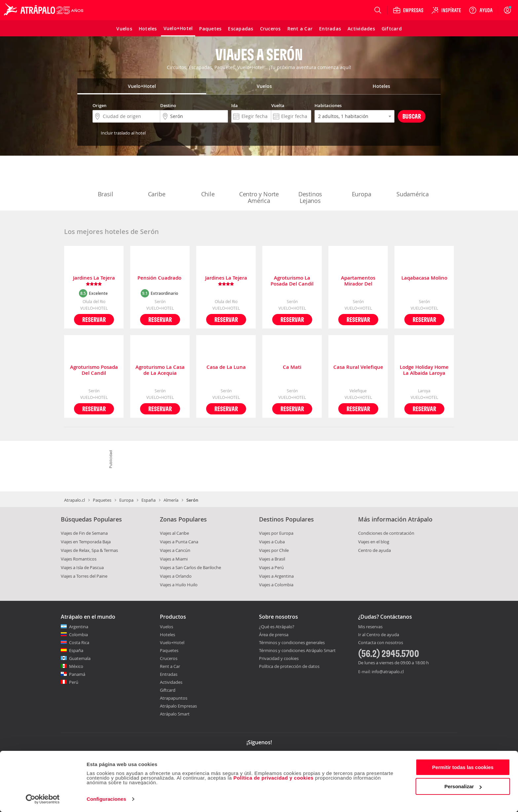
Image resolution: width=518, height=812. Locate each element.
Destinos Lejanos (310, 184)
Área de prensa (274, 635)
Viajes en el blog (374, 542)
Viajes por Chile (274, 550)
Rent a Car (170, 666)
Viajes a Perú (271, 567)
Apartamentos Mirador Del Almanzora (358, 281)
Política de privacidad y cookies (273, 778)
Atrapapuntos (174, 698)
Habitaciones (328, 105)
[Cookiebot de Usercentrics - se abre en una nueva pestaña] (43, 799)
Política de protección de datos (289, 666)
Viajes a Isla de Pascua (82, 567)
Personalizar (463, 786)
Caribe (157, 180)
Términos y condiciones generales (292, 642)
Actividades (171, 682)
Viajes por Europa (276, 533)
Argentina (79, 627)
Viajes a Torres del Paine (84, 576)
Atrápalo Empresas (178, 706)
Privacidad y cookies (279, 658)
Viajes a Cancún (175, 550)
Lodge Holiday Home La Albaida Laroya (424, 370)
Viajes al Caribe (174, 533)
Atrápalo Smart (175, 714)
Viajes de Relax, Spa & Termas (89, 550)
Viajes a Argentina (276, 576)
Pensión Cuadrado (160, 278)
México (76, 666)
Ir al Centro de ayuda (379, 635)
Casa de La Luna (226, 367)
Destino (168, 105)
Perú (74, 682)
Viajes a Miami (174, 559)
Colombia (78, 635)
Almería (171, 500)
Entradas (169, 674)
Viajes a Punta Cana (179, 542)
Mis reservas (370, 627)
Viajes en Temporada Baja (86, 542)
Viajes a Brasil (272, 559)
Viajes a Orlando (176, 576)
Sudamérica (413, 180)
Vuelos (166, 627)
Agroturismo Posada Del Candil (94, 370)
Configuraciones (106, 799)
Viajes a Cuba (272, 542)
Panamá (77, 674)
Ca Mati (292, 367)
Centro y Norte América (259, 184)
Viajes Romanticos (79, 559)
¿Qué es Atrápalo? (277, 627)
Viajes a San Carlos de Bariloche (190, 567)
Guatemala (80, 658)
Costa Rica (79, 642)
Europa (361, 180)
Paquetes (102, 500)
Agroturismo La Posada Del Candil (292, 281)
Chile (208, 180)
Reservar (94, 319)
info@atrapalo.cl (388, 672)
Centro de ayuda (374, 550)
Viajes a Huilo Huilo (179, 585)
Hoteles (167, 635)
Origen (99, 105)
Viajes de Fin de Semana (84, 533)
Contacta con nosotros (381, 643)
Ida (235, 105)
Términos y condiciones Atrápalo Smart (297, 650)
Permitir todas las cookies (463, 767)
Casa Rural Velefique (358, 367)
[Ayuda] (481, 10)
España (148, 500)
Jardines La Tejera (94, 281)
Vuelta (278, 105)
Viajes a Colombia (276, 585)
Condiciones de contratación (386, 533)
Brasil (105, 180)
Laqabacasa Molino (424, 278)
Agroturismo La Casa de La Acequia (160, 370)
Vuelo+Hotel (172, 642)
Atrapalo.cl (74, 500)
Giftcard (168, 690)
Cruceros (169, 658)
